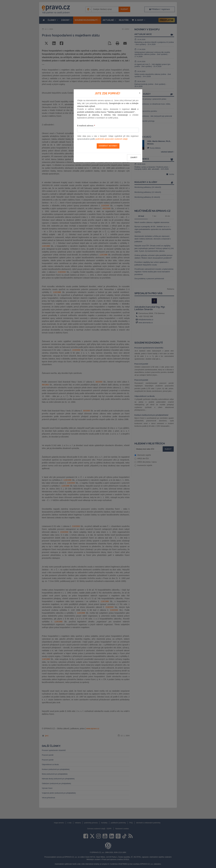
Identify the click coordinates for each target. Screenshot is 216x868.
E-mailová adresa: (86, 126)
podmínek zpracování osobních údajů (112, 139)
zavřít (134, 158)
